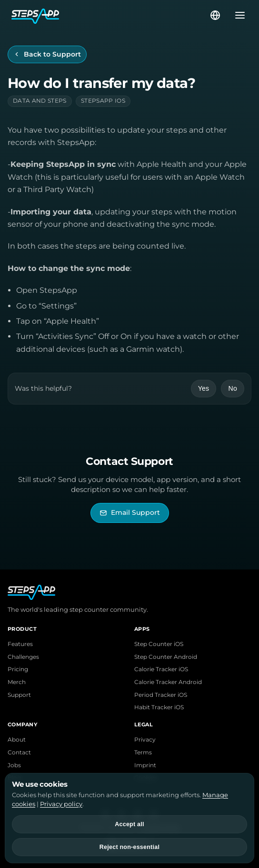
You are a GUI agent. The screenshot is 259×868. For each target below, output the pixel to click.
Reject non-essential (129, 847)
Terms (143, 752)
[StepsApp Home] (110, 15)
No (233, 388)
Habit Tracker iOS (159, 707)
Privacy (145, 740)
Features (20, 644)
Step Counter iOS (159, 644)
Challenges (23, 657)
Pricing (18, 669)
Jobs (14, 765)
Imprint (145, 765)
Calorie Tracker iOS (161, 669)
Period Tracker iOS (161, 695)
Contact (19, 752)
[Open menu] (237, 15)
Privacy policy (61, 804)
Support (19, 695)
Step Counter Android (166, 657)
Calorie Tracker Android (168, 682)
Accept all (129, 824)
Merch (17, 682)
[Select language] (215, 15)
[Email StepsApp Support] (130, 513)
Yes (204, 388)
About (17, 740)
